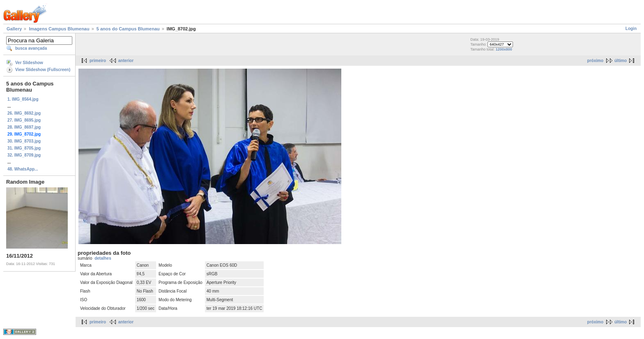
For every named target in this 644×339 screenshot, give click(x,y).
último (621, 61)
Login (631, 29)
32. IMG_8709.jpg (24, 155)
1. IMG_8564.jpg (23, 99)
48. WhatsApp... (23, 169)
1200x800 (504, 49)
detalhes (103, 258)
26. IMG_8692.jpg (24, 113)
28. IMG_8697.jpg (24, 127)
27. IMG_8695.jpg (24, 120)
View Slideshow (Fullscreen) (43, 70)
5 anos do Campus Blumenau (128, 29)
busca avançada (31, 48)
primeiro (98, 61)
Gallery (14, 29)
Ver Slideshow (29, 63)
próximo (595, 61)
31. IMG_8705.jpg (24, 148)
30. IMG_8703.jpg (24, 141)
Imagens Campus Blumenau (59, 29)
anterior (126, 61)
